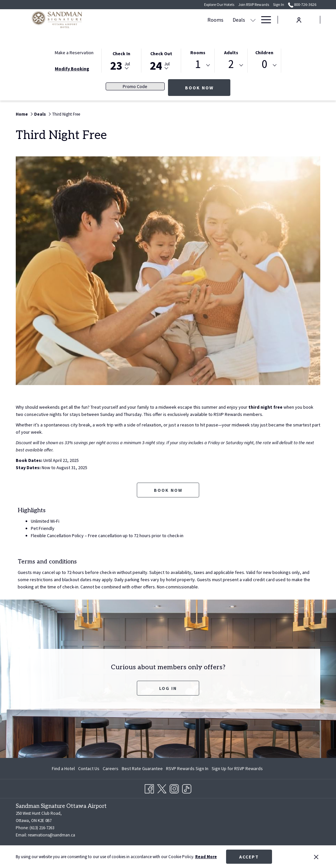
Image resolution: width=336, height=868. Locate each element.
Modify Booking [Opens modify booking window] (72, 69)
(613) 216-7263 (42, 828)
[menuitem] (134, 20)
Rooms (198, 53)
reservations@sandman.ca (52, 835)
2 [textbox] (231, 64)
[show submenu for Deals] (172, 20)
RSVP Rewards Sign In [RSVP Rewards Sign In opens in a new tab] (187, 769)
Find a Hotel (63, 768)
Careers (111, 768)
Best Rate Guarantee (142, 768)
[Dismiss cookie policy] (316, 857)
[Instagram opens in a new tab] (174, 788)
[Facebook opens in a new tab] (149, 788)
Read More (206, 857)
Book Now (208, 88)
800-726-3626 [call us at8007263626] (302, 4)
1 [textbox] (198, 64)
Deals (40, 114)
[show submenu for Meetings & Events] (229, 20)
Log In (168, 688)
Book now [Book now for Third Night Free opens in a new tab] (168, 490)
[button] (121, 60)
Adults (231, 53)
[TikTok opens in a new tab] (187, 788)
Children (264, 53)
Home (22, 114)
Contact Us (89, 768)
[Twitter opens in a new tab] (162, 788)
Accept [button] (249, 857)
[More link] (264, 20)
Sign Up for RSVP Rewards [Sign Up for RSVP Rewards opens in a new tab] (237, 769)
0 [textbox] (264, 64)
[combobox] (198, 65)
